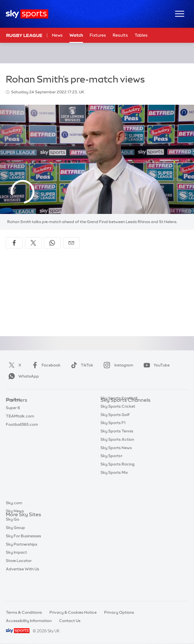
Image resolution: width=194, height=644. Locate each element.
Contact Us (70, 621)
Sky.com (14, 523)
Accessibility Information (29, 621)
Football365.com (22, 433)
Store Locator (19, 581)
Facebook (45, 365)
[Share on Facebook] (14, 243)
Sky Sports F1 (113, 450)
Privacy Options (119, 612)
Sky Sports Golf (115, 442)
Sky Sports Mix (114, 500)
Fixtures (98, 35)
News (57, 35)
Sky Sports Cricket (118, 433)
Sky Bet (13, 408)
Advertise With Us (22, 589)
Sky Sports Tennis (117, 458)
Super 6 (13, 417)
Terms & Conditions (24, 612)
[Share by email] (71, 243)
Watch (76, 35)
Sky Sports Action (117, 466)
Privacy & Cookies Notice (73, 612)
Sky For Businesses (23, 556)
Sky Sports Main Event (121, 408)
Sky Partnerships (22, 565)
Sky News (15, 531)
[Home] (27, 14)
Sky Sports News (116, 475)
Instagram (117, 365)
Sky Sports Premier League (125, 417)
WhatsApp (22, 376)
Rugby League (24, 35)
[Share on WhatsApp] (52, 243)
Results (120, 35)
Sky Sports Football (119, 425)
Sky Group (15, 548)
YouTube (155, 365)
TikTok (81, 365)
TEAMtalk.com (20, 425)
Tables (141, 35)
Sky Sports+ (112, 483)
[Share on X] (33, 243)
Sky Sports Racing (118, 491)
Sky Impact (16, 573)
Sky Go (12, 540)
